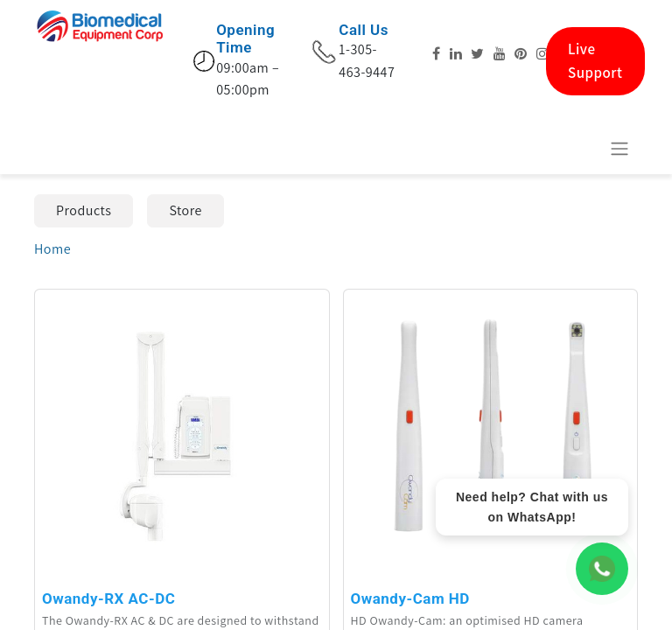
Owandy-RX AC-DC (108, 598)
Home (52, 249)
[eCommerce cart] (577, 148)
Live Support (595, 61)
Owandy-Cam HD (410, 598)
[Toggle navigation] (619, 148)
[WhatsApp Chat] (602, 569)
